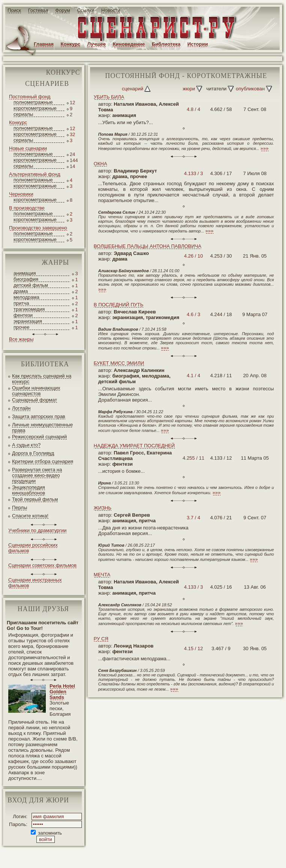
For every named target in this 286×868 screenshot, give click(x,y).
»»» (265, 148)
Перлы (20, 507)
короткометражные (35, 108)
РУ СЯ (101, 639)
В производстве (27, 208)
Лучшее (97, 44)
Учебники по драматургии (37, 530)
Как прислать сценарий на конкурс (42, 379)
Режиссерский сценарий (39, 437)
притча (21, 303)
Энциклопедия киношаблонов (29, 490)
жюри (189, 89)
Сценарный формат (35, 400)
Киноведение (129, 44)
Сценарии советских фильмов (42, 565)
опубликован (250, 89)
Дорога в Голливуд (33, 453)
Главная (44, 44)
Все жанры (21, 339)
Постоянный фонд (30, 97)
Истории (198, 44)
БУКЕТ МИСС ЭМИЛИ (119, 363)
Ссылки (86, 10)
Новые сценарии (28, 148)
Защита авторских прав (39, 416)
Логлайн (21, 408)
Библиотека (166, 44)
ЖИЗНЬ (103, 508)
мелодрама (26, 297)
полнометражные (33, 102)
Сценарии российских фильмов (33, 548)
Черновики (21, 194)
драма (21, 291)
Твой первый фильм (35, 499)
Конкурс (71, 44)
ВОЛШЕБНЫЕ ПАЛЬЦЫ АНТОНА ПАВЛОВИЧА (148, 246)
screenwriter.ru (125, 856)
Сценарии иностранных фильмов (35, 583)
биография (26, 279)
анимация (25, 273)
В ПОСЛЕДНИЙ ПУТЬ (119, 305)
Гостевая (38, 10)
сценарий (133, 89)
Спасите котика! (30, 516)
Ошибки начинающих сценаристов (36, 391)
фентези (23, 315)
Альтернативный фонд (35, 174)
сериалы (23, 114)
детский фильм (31, 285)
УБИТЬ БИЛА (109, 97)
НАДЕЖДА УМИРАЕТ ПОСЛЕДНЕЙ (134, 446)
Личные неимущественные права (42, 427)
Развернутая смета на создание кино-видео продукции (37, 475)
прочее (21, 327)
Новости (111, 10)
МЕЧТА (102, 575)
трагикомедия (29, 309)
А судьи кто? (26, 445)
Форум (63, 10)
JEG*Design (177, 856)
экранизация (28, 321)
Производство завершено (38, 228)
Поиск (14, 10)
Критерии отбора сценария (43, 461)
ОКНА (101, 164)
